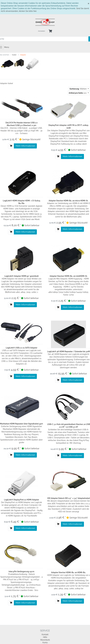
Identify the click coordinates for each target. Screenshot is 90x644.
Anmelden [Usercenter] (42, 31)
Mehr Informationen (25, 146)
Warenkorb (45, 640)
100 (78, 93)
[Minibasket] (50, 31)
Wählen (78, 89)
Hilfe (45, 637)
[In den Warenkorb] (11, 146)
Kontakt (45, 635)
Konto (45, 643)
